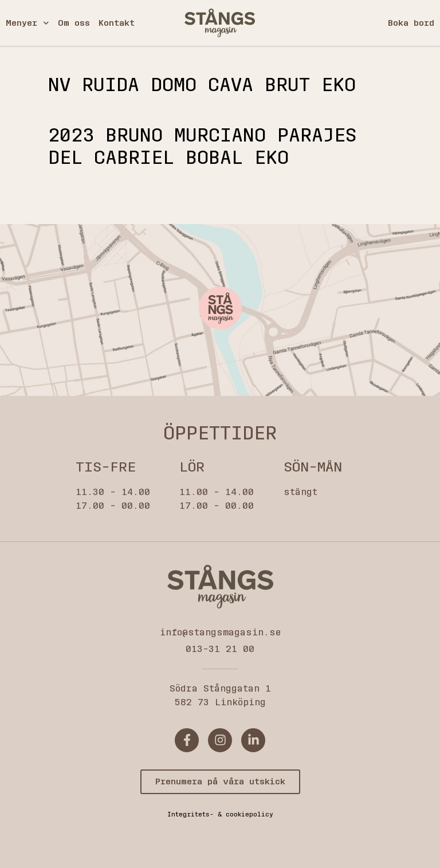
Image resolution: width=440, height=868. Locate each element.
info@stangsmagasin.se (220, 632)
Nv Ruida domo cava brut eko (202, 85)
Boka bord (411, 23)
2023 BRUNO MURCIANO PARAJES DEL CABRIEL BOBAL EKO (202, 146)
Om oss (74, 23)
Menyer (27, 23)
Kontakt (117, 23)
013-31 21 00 (220, 649)
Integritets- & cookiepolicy (220, 814)
